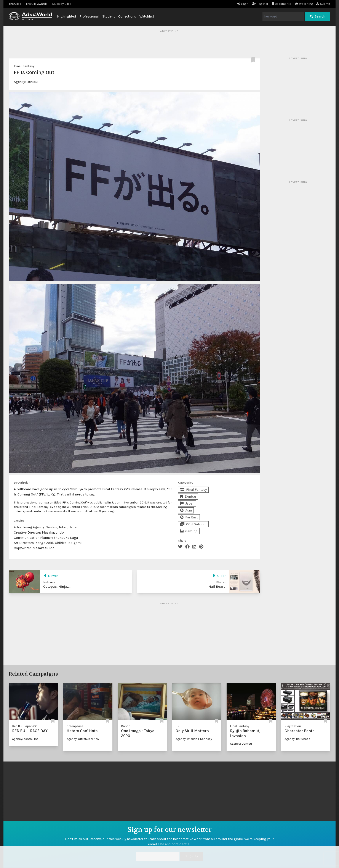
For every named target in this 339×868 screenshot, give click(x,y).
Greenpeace (75, 726)
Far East (189, 517)
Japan (187, 503)
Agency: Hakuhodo (297, 739)
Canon (126, 726)
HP (177, 726)
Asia (186, 510)
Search (318, 16)
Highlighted (67, 16)
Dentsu (32, 82)
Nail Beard (217, 586)
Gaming (189, 531)
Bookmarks (282, 4)
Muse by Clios (62, 4)
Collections (127, 16)
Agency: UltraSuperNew (83, 739)
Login (243, 4)
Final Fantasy (24, 66)
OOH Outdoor (193, 524)
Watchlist (147, 16)
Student (109, 16)
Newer (51, 576)
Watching (304, 4)
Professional (89, 16)
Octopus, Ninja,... (57, 586)
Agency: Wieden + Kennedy (194, 739)
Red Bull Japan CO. (25, 726)
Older (219, 576)
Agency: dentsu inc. (26, 739)
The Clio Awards (37, 4)
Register (260, 4)
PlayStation (293, 726)
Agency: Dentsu (241, 744)
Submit (323, 4)
